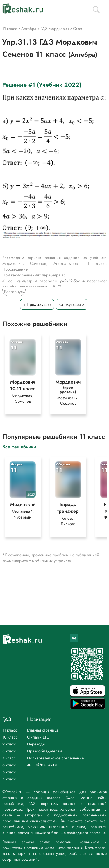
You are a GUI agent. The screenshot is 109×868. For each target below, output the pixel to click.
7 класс (9, 758)
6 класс (9, 765)
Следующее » (72, 304)
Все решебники (19, 447)
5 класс (9, 772)
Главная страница (43, 730)
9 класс (9, 744)
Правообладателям (45, 751)
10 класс (10, 737)
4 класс (9, 779)
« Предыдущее (37, 304)
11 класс (10, 730)
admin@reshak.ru (42, 764)
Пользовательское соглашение (55, 758)
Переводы (36, 744)
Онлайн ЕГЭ (38, 737)
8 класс (9, 751)
